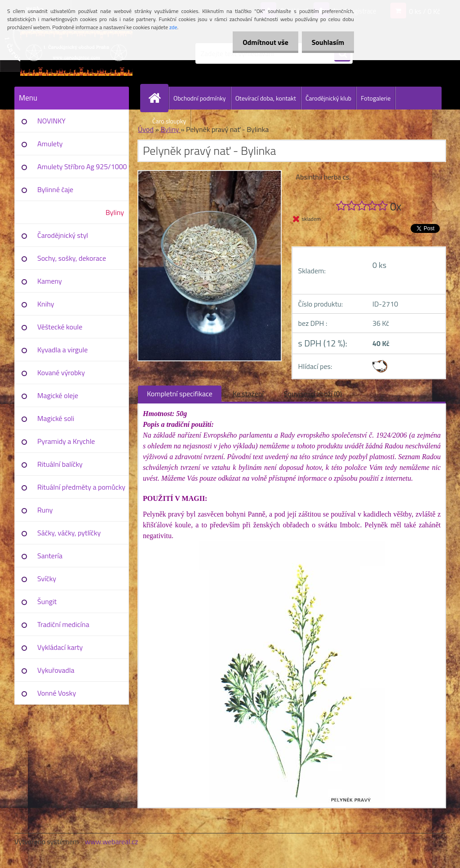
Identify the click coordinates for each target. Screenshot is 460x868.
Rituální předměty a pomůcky (81, 487)
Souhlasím (326, 42)
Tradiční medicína (63, 624)
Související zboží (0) (313, 394)
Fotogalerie (376, 98)
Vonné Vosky (57, 693)
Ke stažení (248, 394)
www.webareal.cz (112, 842)
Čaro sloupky (169, 121)
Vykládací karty (60, 647)
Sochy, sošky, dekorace (72, 258)
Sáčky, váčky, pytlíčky (69, 533)
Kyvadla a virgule (62, 350)
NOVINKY (51, 121)
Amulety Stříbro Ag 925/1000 (82, 167)
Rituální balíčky (60, 464)
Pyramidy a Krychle (66, 441)
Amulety (50, 144)
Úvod (146, 129)
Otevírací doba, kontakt (266, 98)
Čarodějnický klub (328, 98)
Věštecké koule (60, 327)
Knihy (46, 304)
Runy (45, 510)
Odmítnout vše (261, 42)
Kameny (50, 281)
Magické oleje (58, 395)
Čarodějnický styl (63, 235)
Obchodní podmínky (200, 98)
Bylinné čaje (55, 189)
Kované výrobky (61, 373)
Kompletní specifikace (180, 394)
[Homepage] (158, 98)
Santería (50, 556)
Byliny (115, 212)
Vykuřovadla (56, 670)
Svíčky (47, 579)
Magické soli (56, 418)
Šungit (47, 601)
